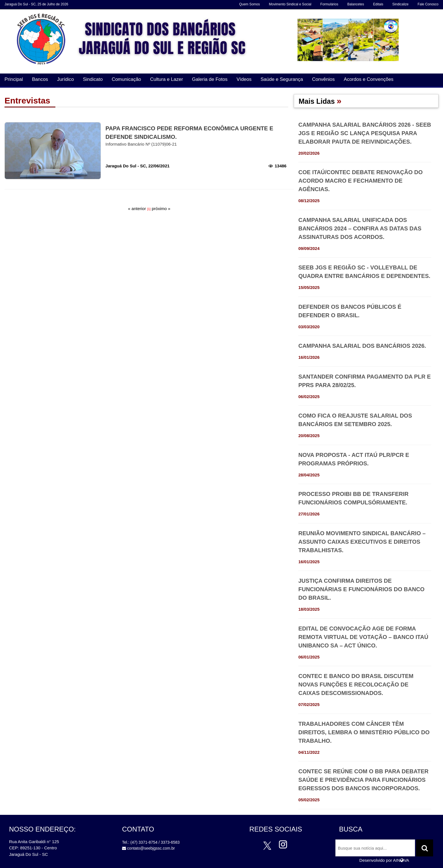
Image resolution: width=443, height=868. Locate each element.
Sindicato (93, 79)
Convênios (323, 79)
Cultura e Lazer (166, 79)
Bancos (40, 79)
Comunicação (126, 79)
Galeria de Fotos (210, 79)
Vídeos (244, 79)
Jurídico (66, 79)
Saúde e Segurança (282, 79)
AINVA (401, 860)
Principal (14, 79)
